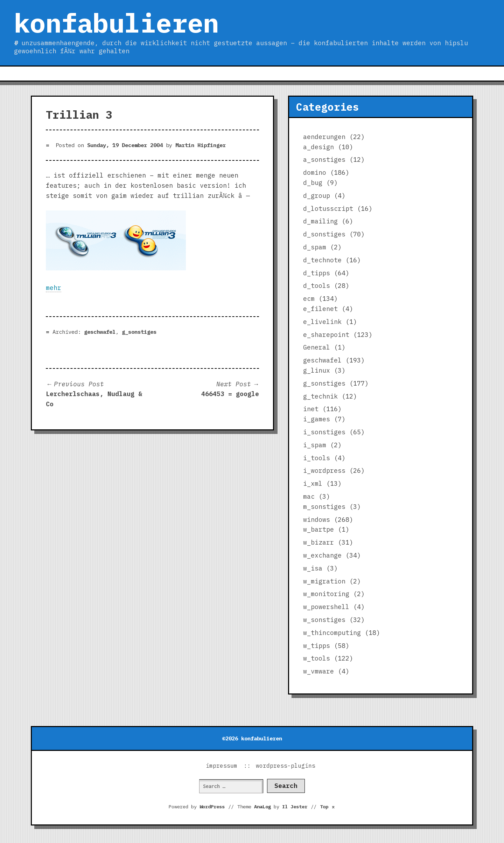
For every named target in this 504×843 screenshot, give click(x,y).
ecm (309, 299)
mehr (54, 288)
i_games (317, 419)
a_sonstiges (324, 160)
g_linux (317, 370)
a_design (318, 147)
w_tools (317, 658)
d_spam (315, 247)
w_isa (313, 568)
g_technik (320, 396)
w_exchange (322, 555)
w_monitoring (326, 594)
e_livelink (322, 322)
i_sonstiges (324, 432)
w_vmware (318, 671)
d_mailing (320, 221)
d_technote (322, 260)
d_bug (313, 183)
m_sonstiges (324, 507)
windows (317, 520)
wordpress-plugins (286, 766)
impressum (222, 766)
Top (328, 807)
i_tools (317, 458)
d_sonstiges (324, 234)
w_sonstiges (324, 620)
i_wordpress (324, 471)
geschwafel (100, 332)
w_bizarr (318, 542)
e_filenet (320, 309)
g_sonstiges (139, 332)
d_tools (317, 286)
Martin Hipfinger (201, 145)
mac (309, 496)
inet (311, 409)
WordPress (212, 807)
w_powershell (326, 607)
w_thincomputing (332, 633)
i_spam (315, 445)
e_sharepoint (326, 335)
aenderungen (324, 137)
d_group (317, 196)
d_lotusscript (328, 209)
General (317, 347)
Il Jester (295, 807)
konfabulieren (116, 23)
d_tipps (317, 273)
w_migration (324, 581)
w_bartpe (318, 529)
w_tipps (317, 646)
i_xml (313, 483)
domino (315, 172)
